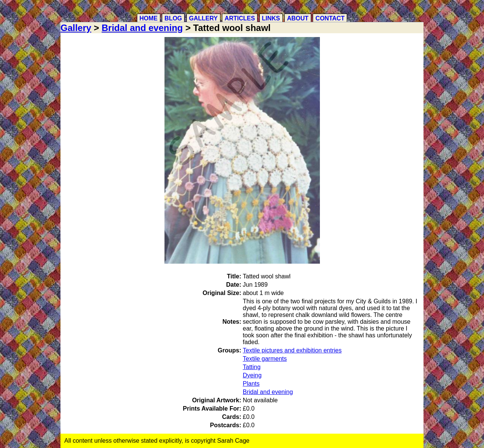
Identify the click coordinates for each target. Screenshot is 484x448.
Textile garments (265, 359)
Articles (240, 18)
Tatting (252, 367)
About (298, 18)
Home (149, 18)
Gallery (203, 18)
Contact (330, 18)
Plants (251, 384)
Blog (173, 18)
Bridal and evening (142, 28)
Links (271, 18)
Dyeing (252, 375)
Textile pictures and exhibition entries (292, 350)
